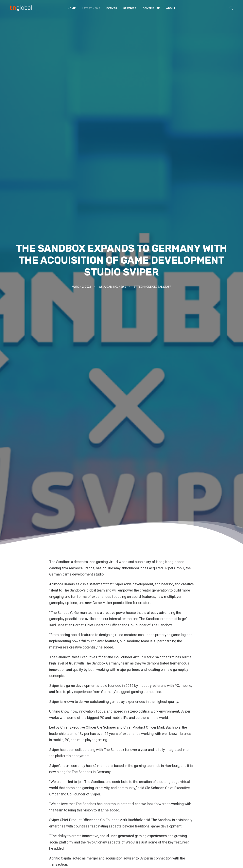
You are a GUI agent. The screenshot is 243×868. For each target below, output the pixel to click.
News (122, 72)
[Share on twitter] (106, 708)
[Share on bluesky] (132, 708)
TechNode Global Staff (154, 72)
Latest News (91, 8)
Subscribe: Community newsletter (148, 824)
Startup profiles (78, 825)
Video (72, 836)
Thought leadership (81, 831)
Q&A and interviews (81, 820)
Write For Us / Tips (138, 818)
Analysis (74, 798)
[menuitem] (72, 8)
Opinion (73, 809)
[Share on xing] (137, 708)
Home (72, 8)
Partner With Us (136, 807)
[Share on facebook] (101, 708)
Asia (102, 72)
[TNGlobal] (21, 8)
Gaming (112, 72)
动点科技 (189, 802)
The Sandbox (60, 126)
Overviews (75, 814)
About (171, 8)
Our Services (134, 802)
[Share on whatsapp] (127, 708)
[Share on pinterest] (116, 708)
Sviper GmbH (174, 133)
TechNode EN (192, 796)
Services (130, 8)
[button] (231, 8)
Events (112, 8)
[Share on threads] (111, 708)
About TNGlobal (136, 796)
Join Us (130, 813)
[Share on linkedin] (122, 708)
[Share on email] (142, 708)
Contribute (151, 8)
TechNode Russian (196, 807)
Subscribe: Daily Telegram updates (149, 830)
